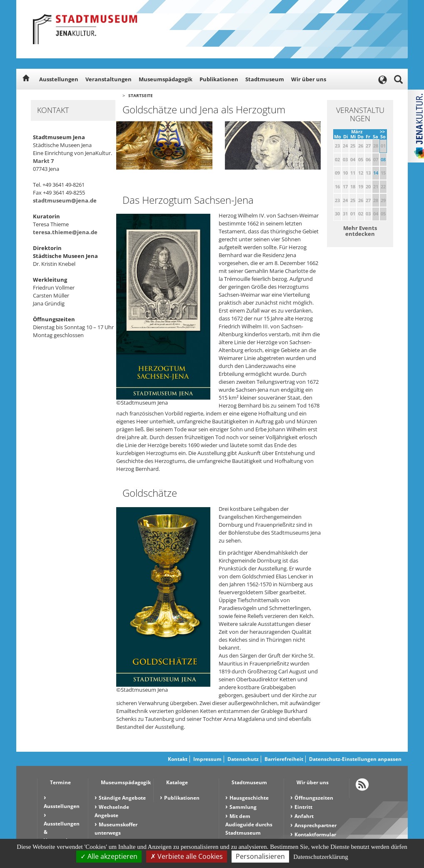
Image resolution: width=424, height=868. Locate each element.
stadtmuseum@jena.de (65, 200)
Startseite (141, 95)
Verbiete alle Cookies (187, 856)
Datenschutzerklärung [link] (321, 857)
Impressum (207, 759)
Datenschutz (243, 759)
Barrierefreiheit (284, 759)
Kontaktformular (315, 834)
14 (376, 173)
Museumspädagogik (166, 79)
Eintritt (303, 807)
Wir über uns (309, 79)
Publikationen (219, 79)
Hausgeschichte (249, 798)
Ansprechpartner (316, 825)
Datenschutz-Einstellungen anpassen (355, 759)
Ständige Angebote (122, 798)
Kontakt (178, 759)
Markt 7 (43, 161)
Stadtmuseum (265, 79)
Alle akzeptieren (109, 856)
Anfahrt (304, 816)
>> (382, 131)
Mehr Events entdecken (360, 231)
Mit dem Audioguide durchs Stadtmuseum (249, 824)
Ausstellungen (59, 79)
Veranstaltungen (108, 79)
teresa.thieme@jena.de (65, 232)
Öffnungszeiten (314, 798)
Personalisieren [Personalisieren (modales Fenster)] (260, 856)
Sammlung (243, 807)
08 (383, 159)
